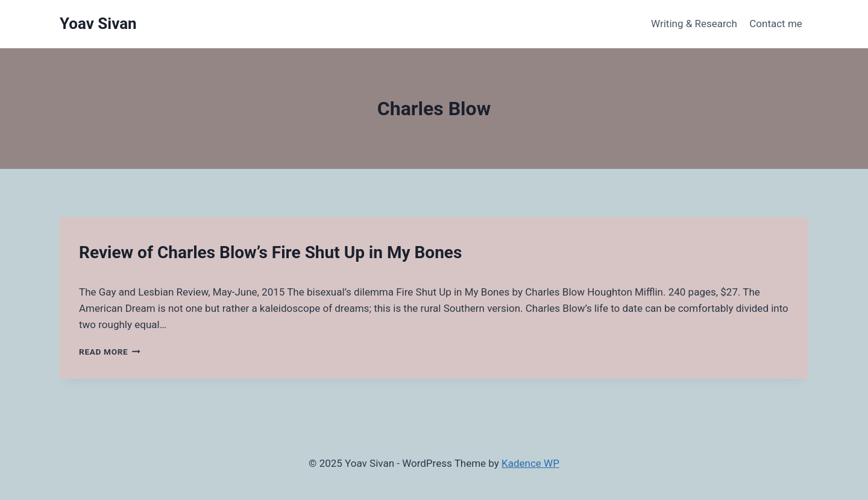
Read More (110, 352)
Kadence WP (530, 463)
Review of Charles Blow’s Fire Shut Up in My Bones (270, 252)
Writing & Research (694, 24)
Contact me (776, 24)
